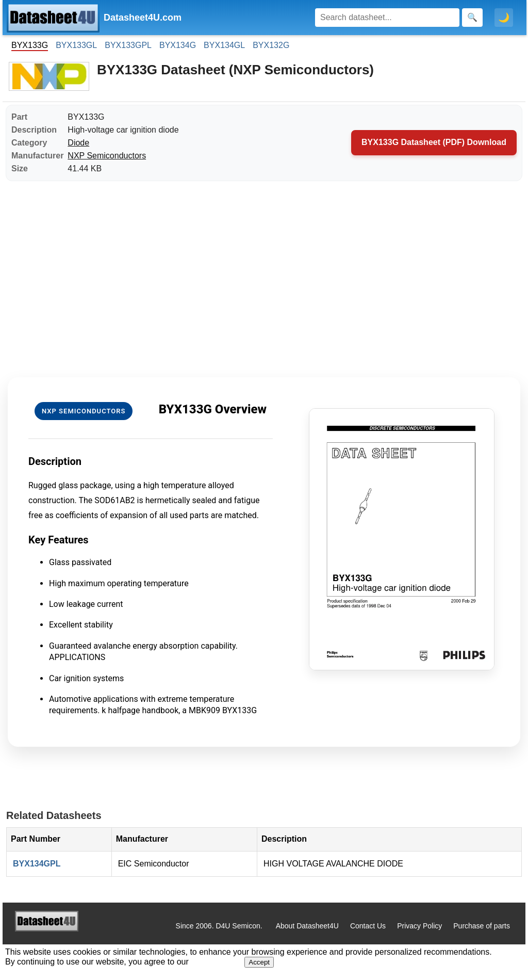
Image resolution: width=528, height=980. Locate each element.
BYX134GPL (37, 864)
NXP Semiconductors (107, 156)
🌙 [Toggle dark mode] (504, 18)
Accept (259, 962)
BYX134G (178, 45)
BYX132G (271, 45)
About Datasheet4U (307, 926)
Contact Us (368, 926)
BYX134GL (224, 45)
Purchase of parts (482, 926)
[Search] (387, 18)
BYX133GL (76, 45)
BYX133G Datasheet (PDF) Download (434, 142)
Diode (78, 143)
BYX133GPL (128, 45)
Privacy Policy (419, 926)
